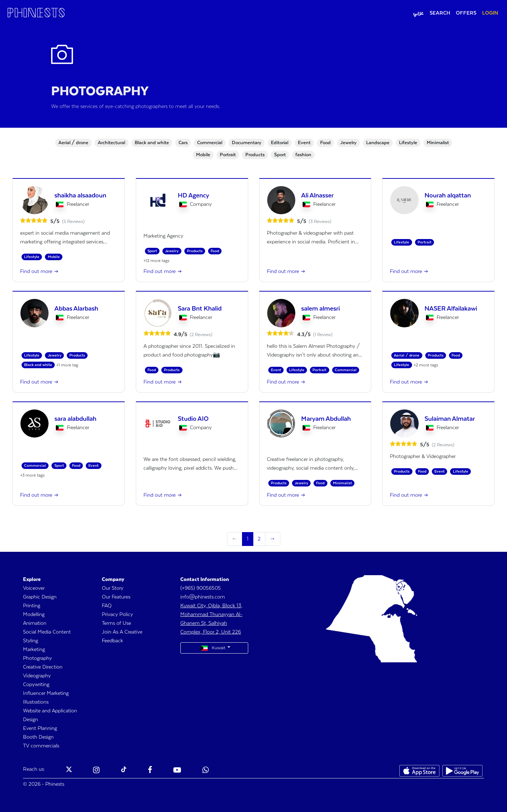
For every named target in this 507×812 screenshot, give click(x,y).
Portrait (228, 155)
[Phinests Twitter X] (69, 771)
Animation (35, 623)
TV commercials (41, 746)
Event (304, 143)
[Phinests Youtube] (177, 771)
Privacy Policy (117, 615)
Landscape (378, 143)
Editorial (280, 143)
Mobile (203, 155)
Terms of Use (116, 623)
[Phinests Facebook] (150, 771)
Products (255, 155)
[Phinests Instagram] (96, 771)
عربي (418, 13)
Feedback (112, 641)
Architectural (112, 143)
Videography (37, 676)
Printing (32, 606)
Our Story (113, 588)
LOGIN (490, 13)
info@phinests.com (203, 597)
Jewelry (348, 143)
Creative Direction (43, 667)
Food (325, 143)
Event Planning (40, 728)
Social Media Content (47, 632)
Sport (280, 155)
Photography (37, 658)
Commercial (210, 143)
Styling (30, 641)
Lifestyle (408, 143)
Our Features (116, 597)
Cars (183, 143)
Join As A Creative (122, 632)
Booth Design (38, 737)
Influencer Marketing (46, 693)
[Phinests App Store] (419, 771)
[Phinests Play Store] (462, 771)
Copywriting (36, 685)
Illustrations (36, 702)
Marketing (34, 650)
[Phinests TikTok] (124, 771)
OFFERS (466, 13)
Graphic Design (40, 597)
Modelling (34, 615)
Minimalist (438, 143)
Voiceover (34, 588)
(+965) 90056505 (201, 588)
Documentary (247, 143)
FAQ (107, 606)
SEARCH (440, 13)
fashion (303, 155)
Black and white (152, 143)
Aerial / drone (73, 143)
